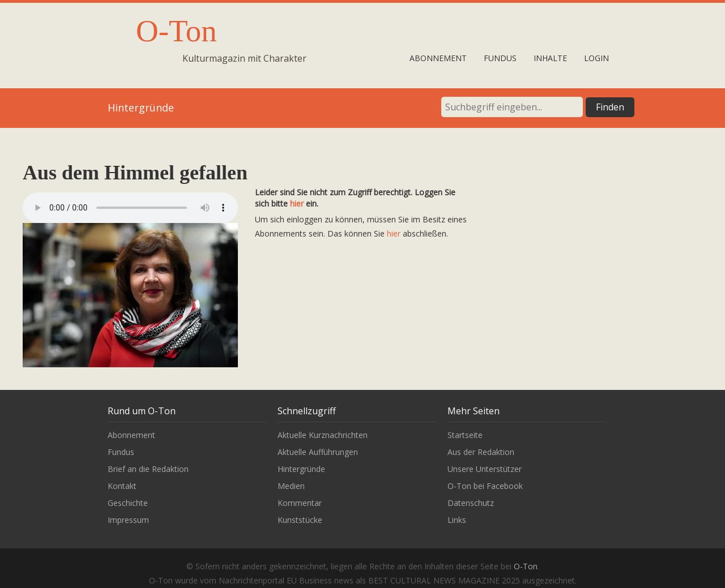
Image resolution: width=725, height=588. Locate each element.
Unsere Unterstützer (485, 469)
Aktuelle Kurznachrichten (323, 435)
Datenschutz (471, 503)
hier (297, 203)
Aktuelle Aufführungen (318, 452)
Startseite (465, 435)
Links (457, 520)
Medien (291, 486)
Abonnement (438, 58)
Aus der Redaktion (481, 452)
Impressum (128, 520)
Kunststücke (300, 520)
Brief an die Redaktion (148, 469)
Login (596, 58)
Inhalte (550, 58)
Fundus (500, 58)
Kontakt (122, 486)
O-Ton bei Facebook (485, 486)
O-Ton (176, 31)
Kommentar (300, 503)
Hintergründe (301, 469)
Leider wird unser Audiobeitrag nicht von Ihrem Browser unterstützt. (130, 208)
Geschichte (128, 503)
